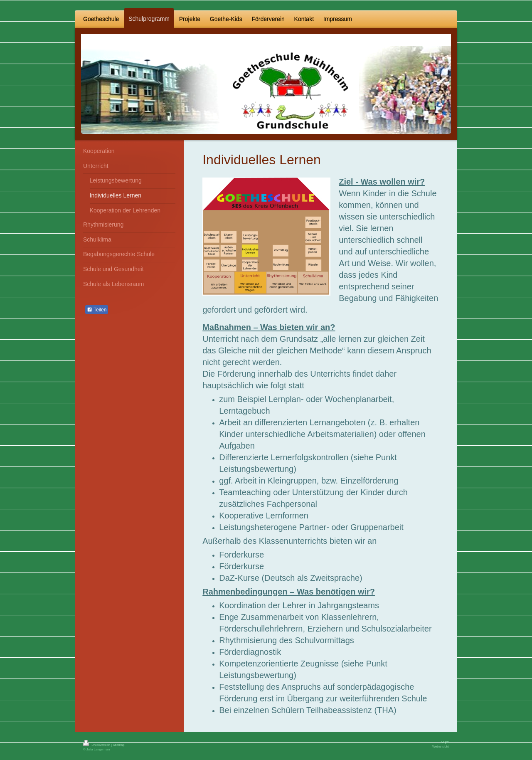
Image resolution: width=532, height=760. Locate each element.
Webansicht (441, 746)
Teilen (97, 310)
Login (445, 742)
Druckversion (97, 745)
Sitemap (118, 745)
